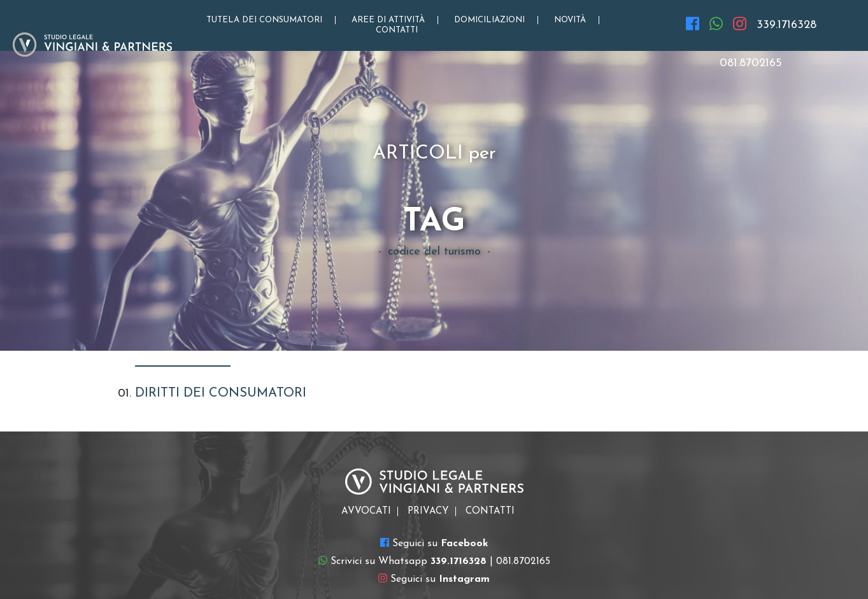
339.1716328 (786, 25)
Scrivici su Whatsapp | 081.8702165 (434, 561)
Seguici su (434, 543)
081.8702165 (751, 63)
